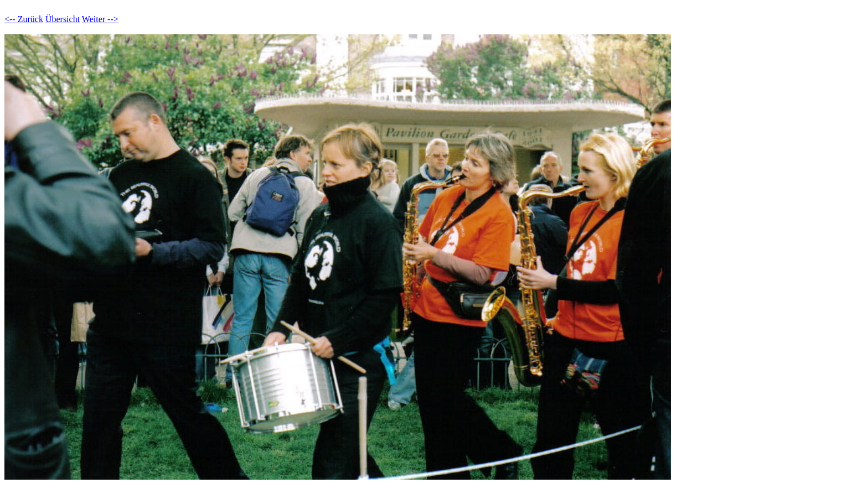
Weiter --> (100, 19)
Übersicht (63, 19)
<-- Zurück (24, 19)
